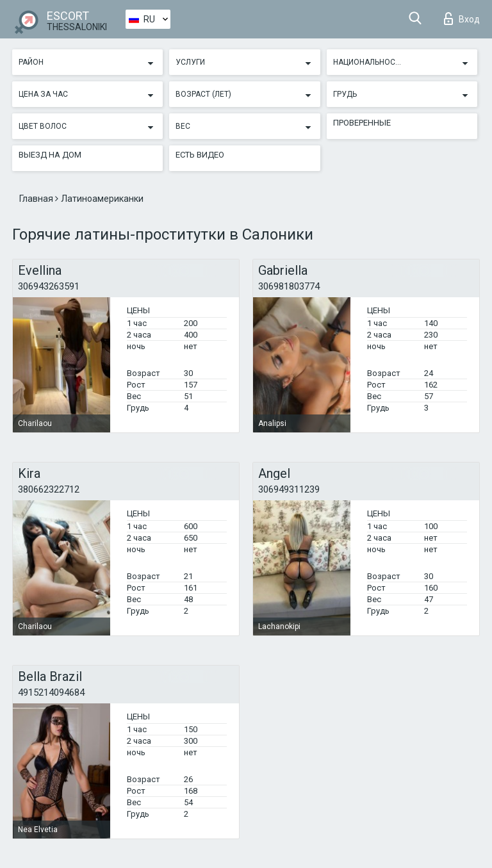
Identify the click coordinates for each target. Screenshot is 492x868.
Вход (462, 19)
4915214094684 (51, 692)
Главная (37, 199)
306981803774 (289, 286)
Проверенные (362, 123)
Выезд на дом (50, 155)
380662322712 (49, 489)
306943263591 (49, 286)
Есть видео (200, 155)
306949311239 (289, 489)
